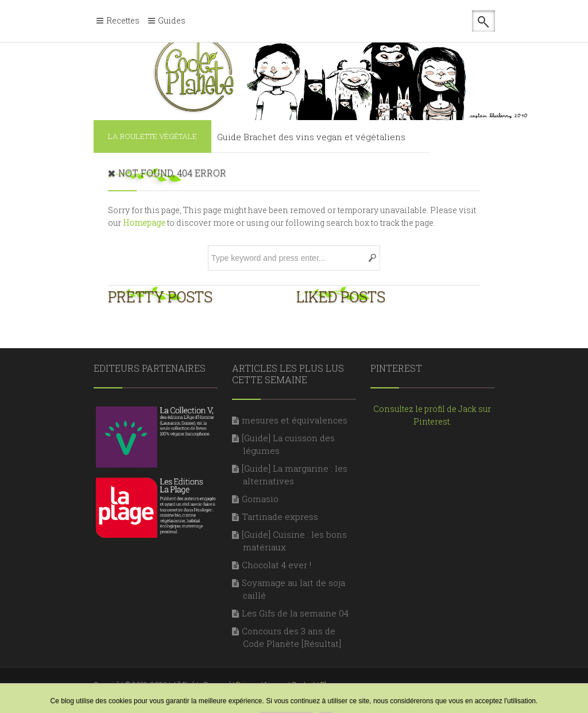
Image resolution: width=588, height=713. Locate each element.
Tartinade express (280, 517)
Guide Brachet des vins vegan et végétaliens (311, 137)
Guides (172, 21)
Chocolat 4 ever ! (276, 565)
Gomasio (260, 499)
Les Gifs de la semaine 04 (295, 613)
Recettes (123, 21)
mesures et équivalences (295, 420)
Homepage (144, 223)
